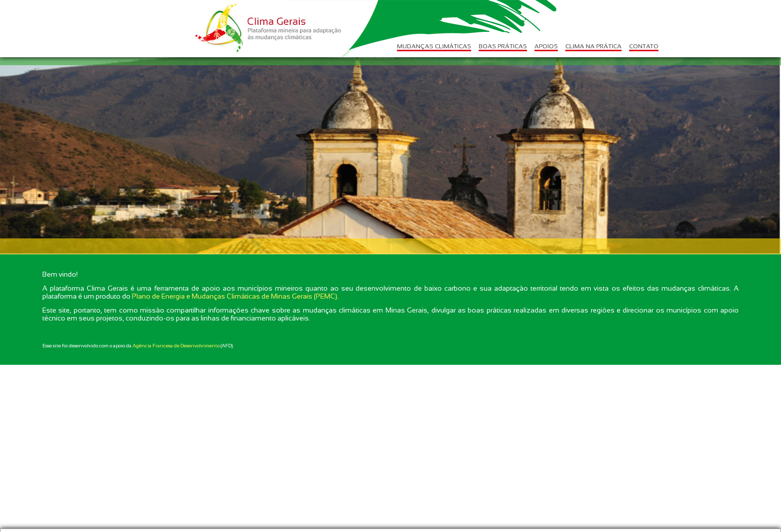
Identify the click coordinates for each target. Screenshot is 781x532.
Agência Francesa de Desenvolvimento (176, 346)
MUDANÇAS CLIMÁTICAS (434, 46)
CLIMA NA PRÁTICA (593, 46)
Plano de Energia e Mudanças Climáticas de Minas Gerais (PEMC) (235, 296)
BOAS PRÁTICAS (503, 46)
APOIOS (546, 46)
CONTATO (644, 46)
